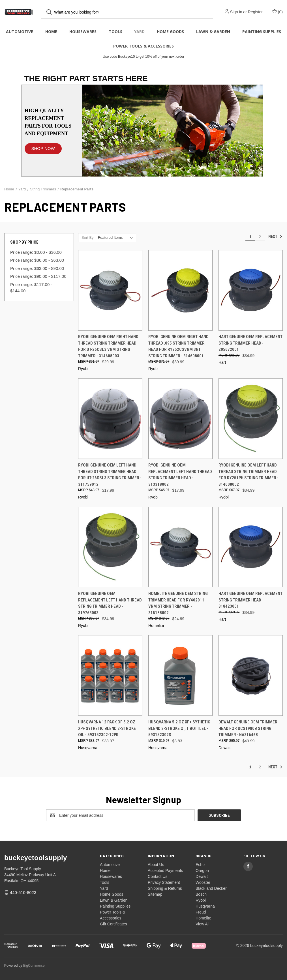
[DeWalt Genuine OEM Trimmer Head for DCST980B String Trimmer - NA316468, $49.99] (251, 675)
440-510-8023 (23, 892)
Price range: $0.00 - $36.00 (36, 252)
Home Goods (170, 32)
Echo (200, 865)
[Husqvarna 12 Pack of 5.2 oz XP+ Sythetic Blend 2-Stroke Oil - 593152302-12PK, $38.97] (110, 675)
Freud (201, 912)
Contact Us (158, 876)
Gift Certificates (113, 924)
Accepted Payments (165, 871)
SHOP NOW (43, 148)
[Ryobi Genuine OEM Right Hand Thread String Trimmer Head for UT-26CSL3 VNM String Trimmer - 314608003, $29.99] (110, 290)
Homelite (203, 918)
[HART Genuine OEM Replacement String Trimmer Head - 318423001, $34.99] (251, 547)
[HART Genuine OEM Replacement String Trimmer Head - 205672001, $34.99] (251, 290)
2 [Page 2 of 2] (260, 237)
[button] (43, 146)
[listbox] (116, 238)
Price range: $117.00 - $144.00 (31, 288)
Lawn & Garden (213, 32)
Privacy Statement (164, 882)
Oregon (202, 871)
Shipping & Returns (165, 888)
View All (203, 924)
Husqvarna (205, 906)
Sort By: (88, 238)
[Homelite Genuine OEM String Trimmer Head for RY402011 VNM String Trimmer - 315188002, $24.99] (180, 547)
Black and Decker (211, 888)
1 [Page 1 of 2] (250, 237)
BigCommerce (34, 966)
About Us (156, 865)
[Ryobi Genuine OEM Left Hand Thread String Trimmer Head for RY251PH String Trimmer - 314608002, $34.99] (251, 419)
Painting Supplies (262, 32)
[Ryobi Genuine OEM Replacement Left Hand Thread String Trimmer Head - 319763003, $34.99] (110, 547)
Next (275, 237)
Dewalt (202, 876)
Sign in (236, 12)
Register (255, 12)
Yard (139, 32)
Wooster (203, 882)
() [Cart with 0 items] (278, 12)
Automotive (20, 32)
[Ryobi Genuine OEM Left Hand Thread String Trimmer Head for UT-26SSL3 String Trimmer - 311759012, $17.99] (110, 419)
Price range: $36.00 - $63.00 (37, 260)
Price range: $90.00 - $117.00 (38, 276)
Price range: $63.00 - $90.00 (37, 268)
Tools (115, 32)
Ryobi (201, 900)
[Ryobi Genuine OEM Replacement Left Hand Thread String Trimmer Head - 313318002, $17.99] (180, 419)
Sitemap (155, 894)
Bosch (201, 894)
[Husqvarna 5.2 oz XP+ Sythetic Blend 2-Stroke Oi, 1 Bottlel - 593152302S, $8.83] (180, 675)
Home (51, 32)
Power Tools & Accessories (143, 46)
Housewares (83, 32)
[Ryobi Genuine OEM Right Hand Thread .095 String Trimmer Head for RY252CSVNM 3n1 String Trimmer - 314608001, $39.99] (180, 290)
